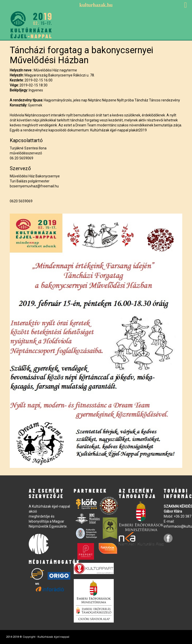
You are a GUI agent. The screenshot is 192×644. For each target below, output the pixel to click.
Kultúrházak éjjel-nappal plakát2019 (118, 130)
